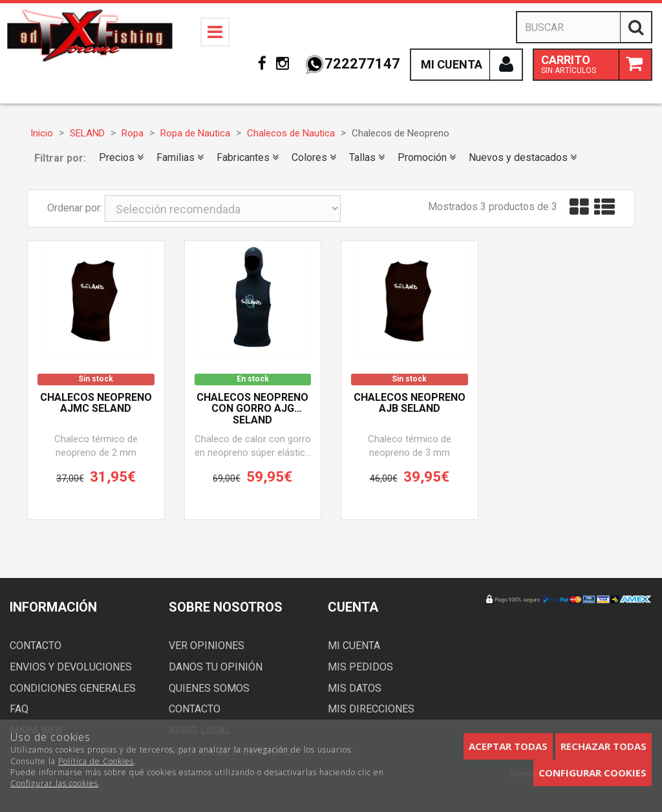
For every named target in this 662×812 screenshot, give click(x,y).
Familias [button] (180, 157)
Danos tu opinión (216, 667)
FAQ (19, 709)
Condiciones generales (73, 688)
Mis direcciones (371, 709)
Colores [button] (314, 157)
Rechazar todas (603, 746)
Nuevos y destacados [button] (523, 157)
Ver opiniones (207, 646)
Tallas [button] (367, 157)
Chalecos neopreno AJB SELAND (410, 403)
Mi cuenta (354, 646)
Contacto (36, 646)
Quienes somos (209, 688)
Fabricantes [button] (248, 157)
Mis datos (355, 688)
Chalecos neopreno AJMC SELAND (96, 403)
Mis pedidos (360, 667)
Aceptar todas (508, 746)
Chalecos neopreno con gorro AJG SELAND (252, 409)
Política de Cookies (96, 761)
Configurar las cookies (54, 783)
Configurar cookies (593, 773)
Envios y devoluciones (71, 667)
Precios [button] (121, 157)
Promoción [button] (427, 157)
